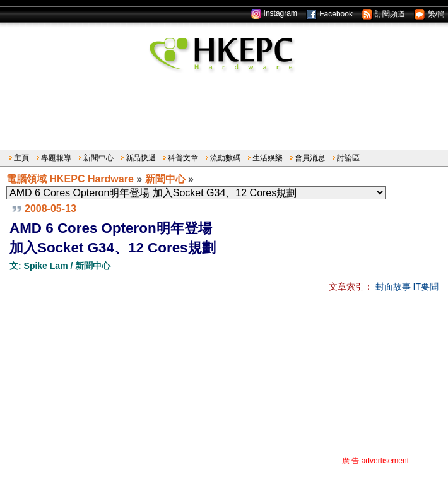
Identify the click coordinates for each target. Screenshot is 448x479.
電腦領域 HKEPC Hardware (70, 179)
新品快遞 (141, 158)
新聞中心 (98, 158)
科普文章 (183, 158)
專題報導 (56, 158)
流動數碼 (225, 158)
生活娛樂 (268, 158)
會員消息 (310, 158)
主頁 (21, 158)
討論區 (348, 158)
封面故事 (393, 287)
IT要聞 (426, 287)
